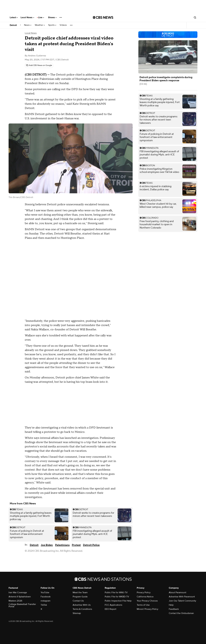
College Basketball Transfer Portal (22, 605)
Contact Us (78, 601)
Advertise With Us (82, 605)
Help (171, 605)
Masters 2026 (15, 601)
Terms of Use (143, 605)
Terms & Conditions (82, 609)
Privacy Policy (144, 592)
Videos (63, 25)
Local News (27, 17)
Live (41, 17)
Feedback (174, 609)
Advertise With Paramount (182, 597)
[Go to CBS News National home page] (103, 17)
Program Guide (80, 597)
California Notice (145, 597)
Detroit (13, 25)
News (28, 25)
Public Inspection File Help (118, 601)
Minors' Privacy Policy (147, 609)
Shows (52, 17)
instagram (45, 601)
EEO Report (111, 609)
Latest (14, 17)
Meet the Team (80, 592)
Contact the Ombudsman (181, 613)
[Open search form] (195, 17)
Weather (40, 25)
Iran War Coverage (18, 592)
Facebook (46, 597)
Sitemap (77, 613)
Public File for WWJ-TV (116, 592)
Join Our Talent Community (182, 601)
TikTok (44, 605)
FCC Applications (113, 605)
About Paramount (178, 592)
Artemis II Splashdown (20, 597)
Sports (52, 25)
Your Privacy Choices (147, 601)
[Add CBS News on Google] (39, 65)
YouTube (45, 592)
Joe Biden (47, 545)
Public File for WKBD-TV (117, 597)
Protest (76, 545)
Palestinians (62, 545)
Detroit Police (91, 545)
